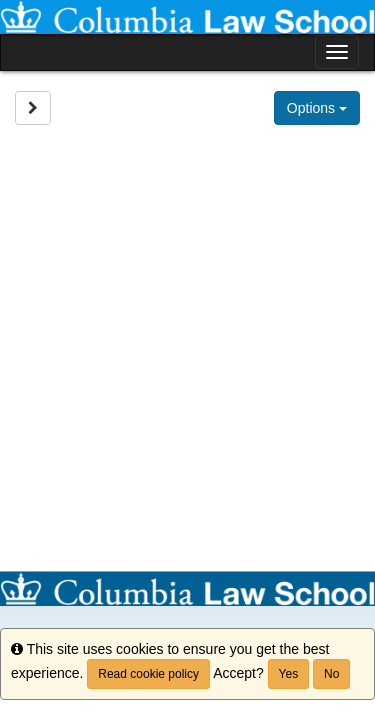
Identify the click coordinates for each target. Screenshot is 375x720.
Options (317, 108)
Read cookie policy (148, 674)
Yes (289, 674)
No (331, 674)
